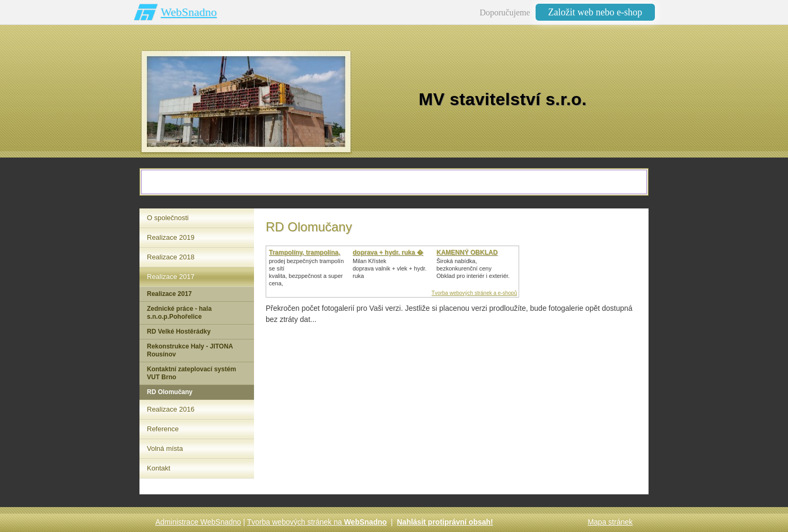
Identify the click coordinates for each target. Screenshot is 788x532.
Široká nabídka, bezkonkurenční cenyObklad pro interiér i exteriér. (473, 268)
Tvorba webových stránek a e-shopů (474, 293)
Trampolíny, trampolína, (304, 252)
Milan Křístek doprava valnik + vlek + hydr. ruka (389, 268)
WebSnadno (189, 12)
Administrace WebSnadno (198, 522)
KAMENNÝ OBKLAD (467, 252)
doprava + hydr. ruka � (388, 252)
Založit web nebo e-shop (595, 12)
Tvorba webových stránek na (317, 522)
